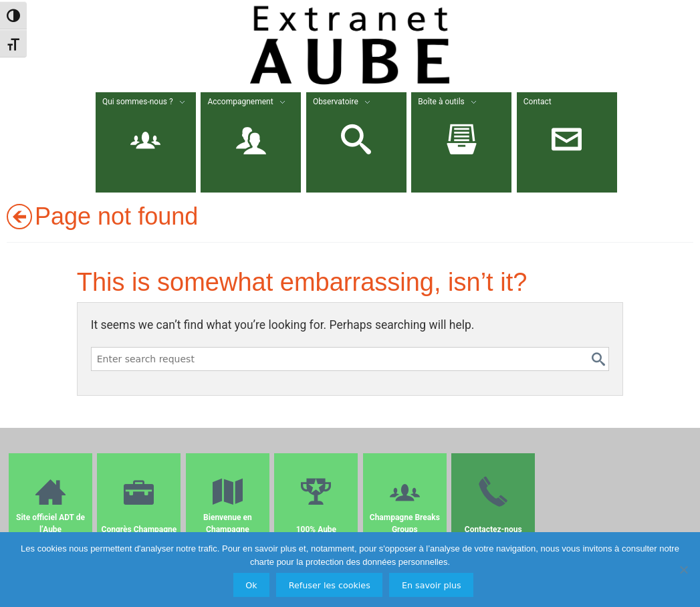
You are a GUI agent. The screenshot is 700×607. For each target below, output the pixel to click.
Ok (251, 585)
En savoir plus (432, 585)
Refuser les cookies (330, 585)
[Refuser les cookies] (683, 570)
